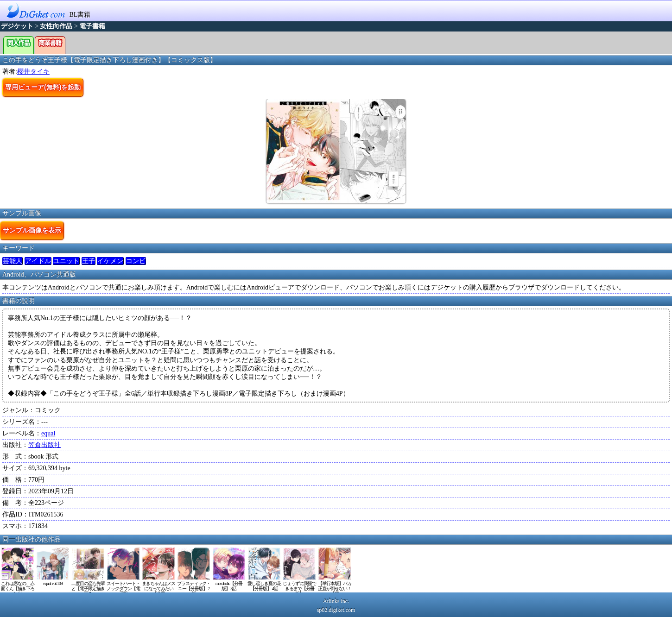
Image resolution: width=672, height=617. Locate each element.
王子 (89, 261)
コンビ (136, 261)
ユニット (66, 261)
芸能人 (13, 261)
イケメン (110, 261)
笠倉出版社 (44, 445)
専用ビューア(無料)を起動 (43, 87)
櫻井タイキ (33, 72)
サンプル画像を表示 (32, 230)
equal (48, 433)
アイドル (38, 261)
